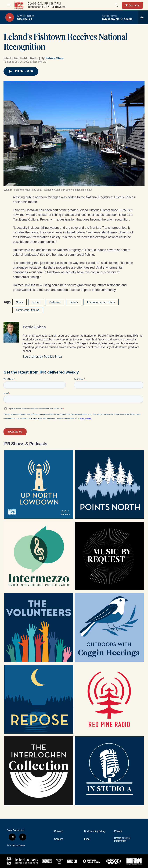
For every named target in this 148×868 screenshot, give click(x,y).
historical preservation (101, 302)
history (74, 302)
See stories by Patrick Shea (42, 356)
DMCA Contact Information (122, 840)
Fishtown (55, 302)
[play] (10, 17)
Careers (59, 839)
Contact (58, 831)
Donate (134, 5)
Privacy (118, 831)
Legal (87, 839)
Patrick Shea (54, 58)
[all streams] (143, 17)
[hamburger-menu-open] (9, 5)
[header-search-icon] (116, 5)
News (19, 302)
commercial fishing (28, 310)
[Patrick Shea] (11, 332)
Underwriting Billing (95, 831)
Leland (36, 302)
